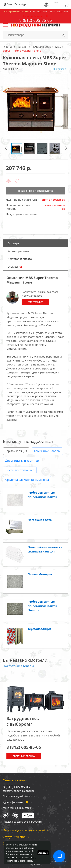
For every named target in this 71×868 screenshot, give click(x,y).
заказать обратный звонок (19, 791)
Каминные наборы (47, 451)
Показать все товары (18, 666)
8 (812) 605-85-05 (36, 20)
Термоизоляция (16, 451)
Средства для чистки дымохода (27, 480)
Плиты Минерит (40, 574)
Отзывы (15, 267)
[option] (35, 106)
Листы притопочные (20, 470)
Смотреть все (35, 302)
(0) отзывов (59, 69)
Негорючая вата (40, 520)
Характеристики (18, 251)
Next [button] (67, 150)
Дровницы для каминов (22, 460)
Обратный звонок (24, 756)
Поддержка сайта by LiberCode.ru (22, 822)
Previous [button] (7, 150)
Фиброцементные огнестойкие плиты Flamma (42, 606)
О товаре (14, 243)
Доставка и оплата (20, 259)
